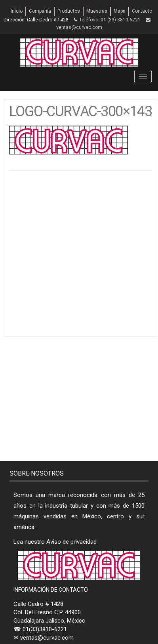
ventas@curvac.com (79, 27)
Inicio (17, 11)
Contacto (142, 11)
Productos (69, 11)
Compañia (40, 11)
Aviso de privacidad (71, 542)
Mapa (120, 11)
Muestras (97, 11)
